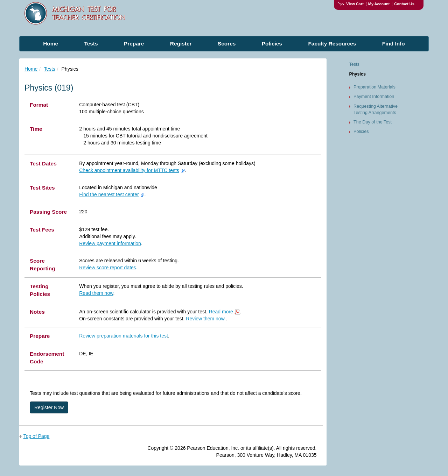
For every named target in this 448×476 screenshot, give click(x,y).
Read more (221, 312)
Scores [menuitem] (227, 44)
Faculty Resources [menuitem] (332, 44)
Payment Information (374, 97)
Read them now (96, 293)
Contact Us (404, 4)
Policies (361, 132)
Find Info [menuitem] (394, 44)
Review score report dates (108, 268)
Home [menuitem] (51, 44)
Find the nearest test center (109, 194)
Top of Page (37, 436)
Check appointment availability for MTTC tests (129, 170)
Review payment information (110, 243)
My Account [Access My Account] (379, 4)
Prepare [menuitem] (134, 44)
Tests (50, 69)
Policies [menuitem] (272, 44)
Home (31, 69)
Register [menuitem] (181, 44)
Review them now (205, 319)
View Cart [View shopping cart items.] (351, 4)
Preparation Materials (374, 87)
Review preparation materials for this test (124, 336)
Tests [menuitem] (91, 44)
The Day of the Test (373, 122)
